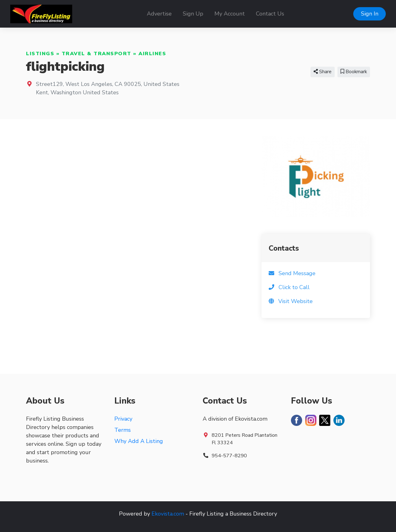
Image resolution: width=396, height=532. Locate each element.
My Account (230, 14)
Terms (123, 430)
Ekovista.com (168, 514)
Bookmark (354, 72)
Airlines (152, 54)
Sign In (370, 14)
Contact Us (270, 14)
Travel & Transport (97, 54)
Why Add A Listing (139, 441)
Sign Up (193, 14)
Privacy (123, 419)
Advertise (159, 14)
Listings (40, 54)
